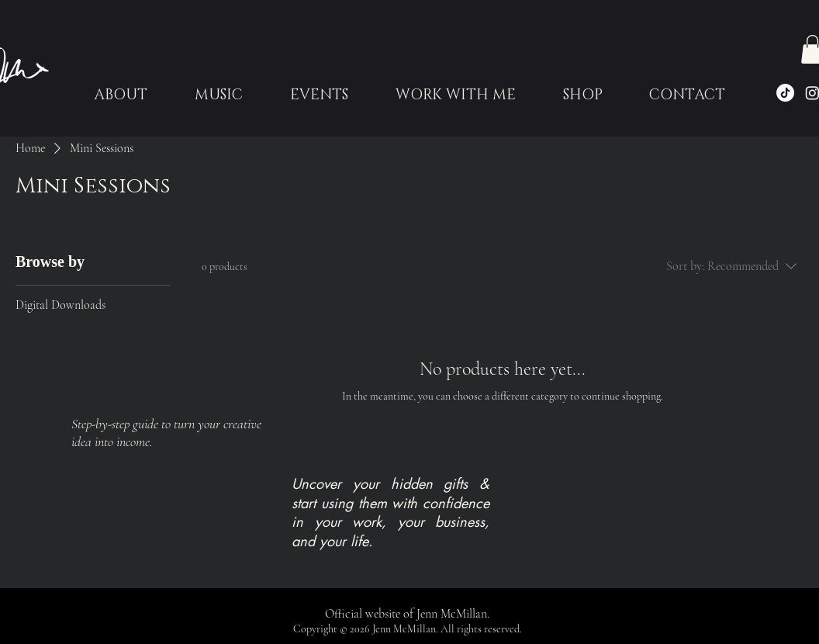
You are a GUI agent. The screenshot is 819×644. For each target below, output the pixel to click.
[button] (319, 95)
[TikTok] (785, 93)
